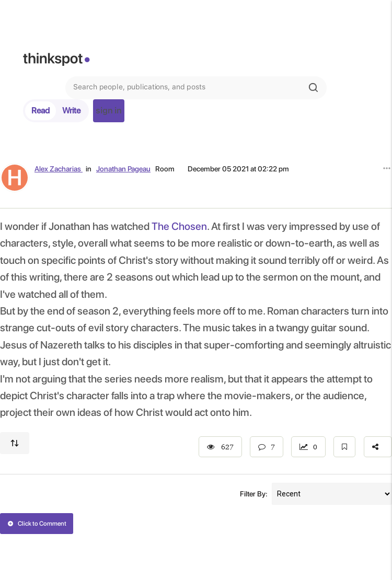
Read (41, 111)
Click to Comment (37, 524)
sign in (109, 111)
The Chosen (179, 226)
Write (71, 111)
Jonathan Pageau (123, 169)
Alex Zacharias (59, 169)
